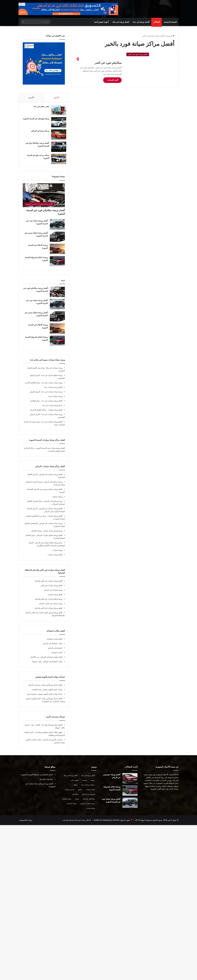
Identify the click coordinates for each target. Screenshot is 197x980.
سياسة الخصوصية (26, 823)
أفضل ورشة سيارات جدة (53, 390)
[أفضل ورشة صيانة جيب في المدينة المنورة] (57, 227)
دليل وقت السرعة (46, 782)
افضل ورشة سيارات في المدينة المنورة (50, 451)
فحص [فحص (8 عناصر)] (80, 792)
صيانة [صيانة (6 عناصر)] (76, 788)
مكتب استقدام (57, 655)
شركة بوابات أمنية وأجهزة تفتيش (50, 697)
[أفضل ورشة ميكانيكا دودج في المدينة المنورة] (57, 148)
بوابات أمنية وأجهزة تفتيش (52, 692)
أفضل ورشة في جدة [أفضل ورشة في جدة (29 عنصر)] (88, 778)
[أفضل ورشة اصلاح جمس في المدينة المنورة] (57, 239)
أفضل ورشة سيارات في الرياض (50, 511)
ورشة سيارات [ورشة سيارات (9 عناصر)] (67, 802)
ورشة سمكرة (57, 499)
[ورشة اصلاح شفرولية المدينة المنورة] (57, 264)
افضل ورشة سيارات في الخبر (52, 588)
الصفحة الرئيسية (170, 22)
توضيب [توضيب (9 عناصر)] (85, 783)
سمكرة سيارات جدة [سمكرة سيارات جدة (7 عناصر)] (88, 788)
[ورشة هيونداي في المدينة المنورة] (57, 124)
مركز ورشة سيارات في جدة (52, 408)
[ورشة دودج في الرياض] (57, 136)
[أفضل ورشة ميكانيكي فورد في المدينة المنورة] (44, 198)
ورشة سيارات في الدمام (53, 593)
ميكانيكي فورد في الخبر (108, 63)
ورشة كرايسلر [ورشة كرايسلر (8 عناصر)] (71, 806)
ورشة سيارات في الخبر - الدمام (51, 606)
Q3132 (138, 823)
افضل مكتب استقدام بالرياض (51, 660)
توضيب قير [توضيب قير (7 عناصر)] (75, 783)
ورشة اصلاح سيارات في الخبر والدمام (49, 602)
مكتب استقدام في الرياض (53, 646)
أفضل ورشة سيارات (55, 519)
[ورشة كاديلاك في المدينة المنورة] (57, 252)
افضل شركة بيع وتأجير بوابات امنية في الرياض (45, 688)
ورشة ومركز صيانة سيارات (52, 533)
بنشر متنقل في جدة (40, 108)
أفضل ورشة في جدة (141, 22)
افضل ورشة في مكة (121, 22)
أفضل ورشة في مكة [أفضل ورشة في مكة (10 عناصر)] (71, 778)
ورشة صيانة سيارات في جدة (52, 385)
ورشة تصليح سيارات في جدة (52, 378)
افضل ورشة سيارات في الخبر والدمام (49, 611)
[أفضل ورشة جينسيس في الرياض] (130, 781)
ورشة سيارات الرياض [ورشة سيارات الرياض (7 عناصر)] (88, 806)
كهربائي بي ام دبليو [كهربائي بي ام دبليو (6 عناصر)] (89, 797)
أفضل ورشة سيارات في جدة (52, 404)
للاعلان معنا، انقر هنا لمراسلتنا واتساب (76, 823)
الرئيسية (170, 36)
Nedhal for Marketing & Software (107, 823)
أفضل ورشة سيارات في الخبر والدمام (49, 584)
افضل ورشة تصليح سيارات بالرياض (49, 538)
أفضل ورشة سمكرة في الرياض (51, 477)
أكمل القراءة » (112, 80)
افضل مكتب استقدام (55, 642)
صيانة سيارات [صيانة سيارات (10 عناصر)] (90, 792)
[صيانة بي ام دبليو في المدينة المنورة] (57, 160)
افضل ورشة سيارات (55, 413)
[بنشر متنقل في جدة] (57, 112)
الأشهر (56, 97)
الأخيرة (31, 97)
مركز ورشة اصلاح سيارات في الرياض (48, 545)
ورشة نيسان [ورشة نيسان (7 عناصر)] (91, 811)
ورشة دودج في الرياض (39, 132)
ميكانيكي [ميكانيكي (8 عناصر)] (75, 797)
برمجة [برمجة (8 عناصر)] (93, 783)
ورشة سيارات (57, 553)
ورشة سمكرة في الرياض (53, 485)
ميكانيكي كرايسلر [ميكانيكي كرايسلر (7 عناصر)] (89, 802)
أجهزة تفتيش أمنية (101, 22)
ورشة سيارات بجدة (55, 399)
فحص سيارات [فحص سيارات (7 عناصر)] (69, 792)
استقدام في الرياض (55, 651)
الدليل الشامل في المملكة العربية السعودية (37, 777)
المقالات (157, 22)
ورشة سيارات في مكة (54, 371)
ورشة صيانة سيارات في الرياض (51, 526)
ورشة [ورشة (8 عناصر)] (77, 802)
